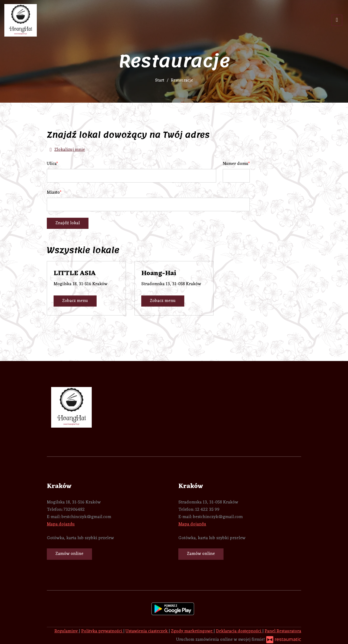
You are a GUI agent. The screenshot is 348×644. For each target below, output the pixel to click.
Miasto (53, 193)
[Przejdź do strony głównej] (21, 20)
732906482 (74, 510)
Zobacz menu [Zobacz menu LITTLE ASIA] (75, 301)
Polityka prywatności (102, 631)
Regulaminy (67, 631)
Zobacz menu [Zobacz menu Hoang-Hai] (163, 301)
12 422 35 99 (207, 510)
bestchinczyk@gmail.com (86, 517)
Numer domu (235, 164)
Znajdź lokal (68, 223)
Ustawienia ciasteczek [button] (147, 631)
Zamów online (69, 554)
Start (160, 80)
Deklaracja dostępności (239, 631)
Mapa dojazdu (61, 524)
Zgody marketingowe (192, 631)
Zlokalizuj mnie (66, 150)
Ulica (52, 164)
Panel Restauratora (283, 631)
